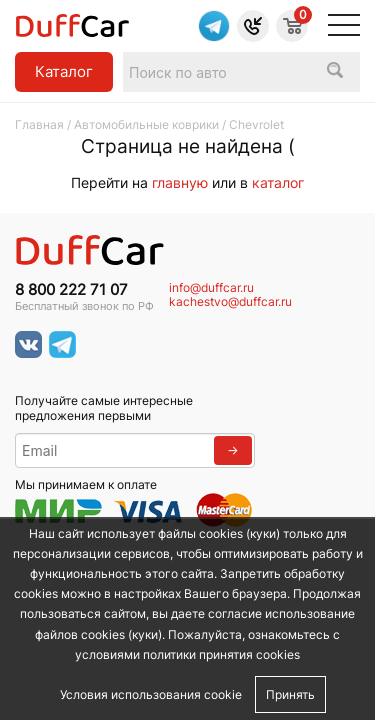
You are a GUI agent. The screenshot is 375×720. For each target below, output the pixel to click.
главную (180, 182)
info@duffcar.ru (211, 288)
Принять (290, 694)
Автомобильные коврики (146, 124)
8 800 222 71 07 (71, 290)
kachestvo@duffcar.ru (230, 302)
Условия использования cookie (151, 694)
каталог (278, 182)
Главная (39, 124)
